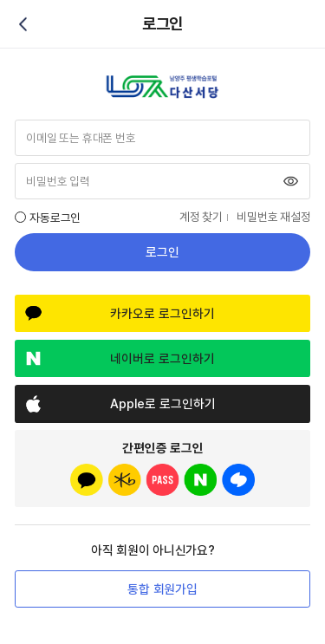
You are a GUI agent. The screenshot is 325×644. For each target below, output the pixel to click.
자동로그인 (55, 218)
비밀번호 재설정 (273, 217)
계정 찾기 (201, 217)
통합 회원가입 (162, 589)
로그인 (162, 252)
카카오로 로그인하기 (162, 314)
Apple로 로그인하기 (163, 404)
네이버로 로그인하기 (162, 359)
